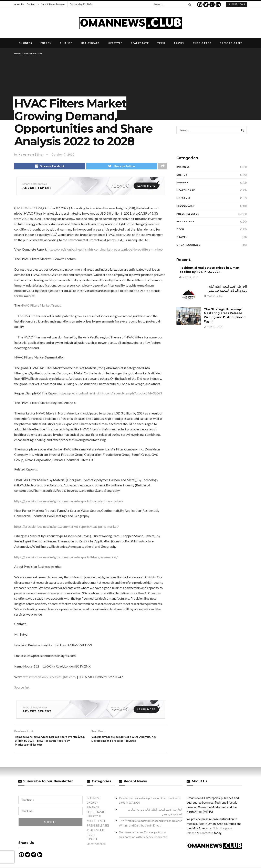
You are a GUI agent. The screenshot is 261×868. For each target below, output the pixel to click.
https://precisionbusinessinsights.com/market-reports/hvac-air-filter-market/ (69, 502)
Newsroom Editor (31, 155)
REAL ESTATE (140, 43)
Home (18, 53)
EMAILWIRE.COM (29, 209)
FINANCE (66, 43)
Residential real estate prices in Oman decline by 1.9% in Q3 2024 (209, 270)
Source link (22, 688)
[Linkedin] (218, 4)
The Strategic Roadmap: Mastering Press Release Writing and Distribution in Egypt (225, 315)
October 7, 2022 (63, 155)
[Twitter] (206, 4)
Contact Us (33, 4)
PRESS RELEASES (231, 43)
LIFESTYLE (115, 43)
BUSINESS (25, 43)
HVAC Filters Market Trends (41, 306)
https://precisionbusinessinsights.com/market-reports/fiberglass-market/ (66, 558)
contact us (207, 837)
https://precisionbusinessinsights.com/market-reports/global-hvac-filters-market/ (105, 250)
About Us (19, 4)
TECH (161, 43)
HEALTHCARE (90, 43)
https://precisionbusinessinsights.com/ (50, 678)
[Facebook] (200, 4)
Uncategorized (189, 245)
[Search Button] (189, 4)
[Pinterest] (212, 4)
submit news (237, 4)
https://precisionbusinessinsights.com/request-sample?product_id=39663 (110, 394)
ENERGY (46, 43)
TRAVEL (179, 43)
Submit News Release (53, 4)
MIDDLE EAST (202, 43)
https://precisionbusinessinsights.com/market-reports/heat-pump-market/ (67, 528)
